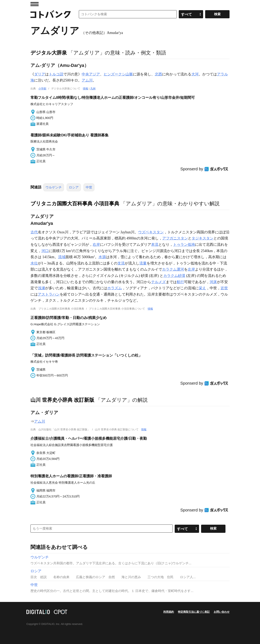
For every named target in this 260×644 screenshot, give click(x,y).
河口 (45, 251)
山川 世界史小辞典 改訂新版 (62, 400)
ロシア (74, 187)
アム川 (87, 80)
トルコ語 (56, 74)
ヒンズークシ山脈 (118, 74)
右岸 (96, 245)
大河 (195, 74)
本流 (155, 245)
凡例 (93, 89)
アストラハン (49, 294)
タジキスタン (203, 238)
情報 (86, 89)
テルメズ (158, 282)
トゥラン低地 (184, 245)
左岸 (191, 269)
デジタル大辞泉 (49, 53)
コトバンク (51, 14)
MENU (35, 4)
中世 (89, 187)
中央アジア (91, 74)
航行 (180, 282)
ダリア (40, 74)
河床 (213, 282)
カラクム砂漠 (174, 276)
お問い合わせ (222, 612)
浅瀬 (41, 288)
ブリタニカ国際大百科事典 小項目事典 (75, 203)
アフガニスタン (175, 238)
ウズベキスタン (151, 232)
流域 (62, 257)
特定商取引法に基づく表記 (194, 612)
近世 (224, 288)
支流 (121, 263)
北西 (158, 74)
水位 (34, 263)
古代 (34, 232)
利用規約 (169, 612)
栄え (202, 288)
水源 (102, 257)
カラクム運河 (173, 269)
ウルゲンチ (54, 187)
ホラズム (115, 288)
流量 (143, 263)
